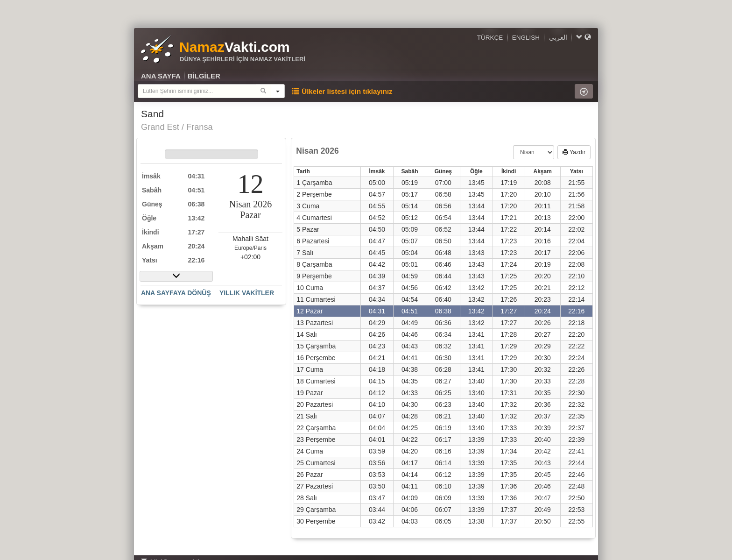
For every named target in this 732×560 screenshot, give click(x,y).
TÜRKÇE (490, 38)
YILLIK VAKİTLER (247, 293)
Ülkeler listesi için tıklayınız (342, 91)
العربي (558, 38)
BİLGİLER (204, 76)
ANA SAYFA (161, 76)
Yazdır (574, 152)
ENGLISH (526, 38)
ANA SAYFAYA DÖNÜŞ (176, 293)
